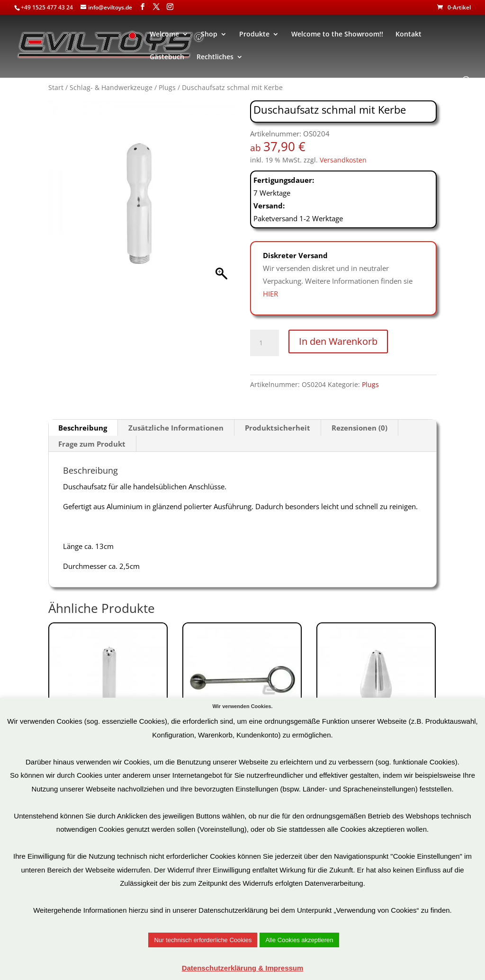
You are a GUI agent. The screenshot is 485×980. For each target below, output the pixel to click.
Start (56, 87)
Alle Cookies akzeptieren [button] (299, 940)
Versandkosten (343, 160)
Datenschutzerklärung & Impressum (243, 968)
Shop (209, 35)
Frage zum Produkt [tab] (92, 444)
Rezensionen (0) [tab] (359, 428)
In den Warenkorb (338, 341)
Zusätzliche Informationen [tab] (176, 428)
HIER (270, 294)
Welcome (164, 35)
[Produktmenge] (264, 343)
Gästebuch (167, 57)
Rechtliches (215, 57)
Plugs (167, 87)
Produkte (254, 35)
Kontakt (409, 35)
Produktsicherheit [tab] (278, 428)
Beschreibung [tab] (83, 428)
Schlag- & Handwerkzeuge (111, 87)
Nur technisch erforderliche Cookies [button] (203, 940)
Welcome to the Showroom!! (337, 35)
